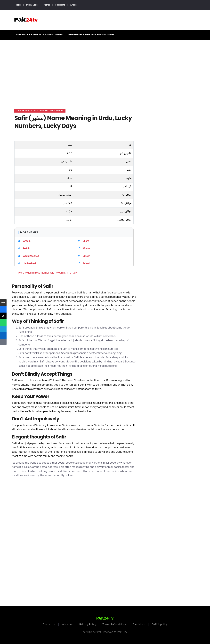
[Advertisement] (105, 71)
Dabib (26, 248)
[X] (3, 316)
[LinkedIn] (3, 335)
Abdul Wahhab (31, 256)
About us (68, 625)
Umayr (86, 256)
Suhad (86, 263)
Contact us (49, 625)
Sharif (86, 241)
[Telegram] (3, 329)
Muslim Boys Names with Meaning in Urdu (92, 35)
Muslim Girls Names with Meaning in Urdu (39, 35)
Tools (18, 5)
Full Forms (60, 5)
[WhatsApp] (3, 322)
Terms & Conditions (114, 625)
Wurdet (87, 248)
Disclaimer (139, 625)
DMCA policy (160, 625)
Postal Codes (32, 5)
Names (47, 5)
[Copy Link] (3, 342)
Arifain (27, 241)
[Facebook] (3, 309)
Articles (74, 5)
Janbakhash (30, 263)
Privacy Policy (88, 625)
